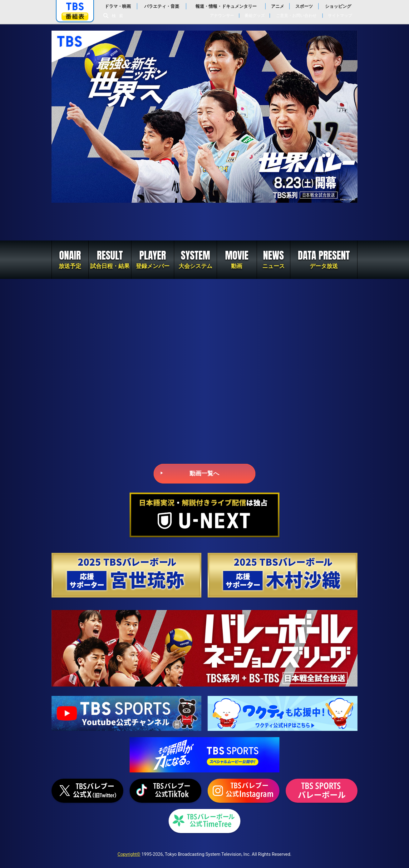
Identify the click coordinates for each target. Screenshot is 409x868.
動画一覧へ (204, 473)
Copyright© (129, 854)
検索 (119, 16)
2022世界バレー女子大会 (204, 222)
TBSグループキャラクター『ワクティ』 (283, 713)
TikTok (165, 791)
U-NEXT (204, 515)
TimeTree (204, 821)
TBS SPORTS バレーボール (322, 791)
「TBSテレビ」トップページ (75, 7)
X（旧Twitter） (87, 791)
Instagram (244, 791)
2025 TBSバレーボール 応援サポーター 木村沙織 (283, 575)
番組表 (75, 16)
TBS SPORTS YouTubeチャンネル (126, 713)
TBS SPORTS (204, 755)
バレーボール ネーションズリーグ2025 (204, 648)
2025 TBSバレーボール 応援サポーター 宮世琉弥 (126, 575)
